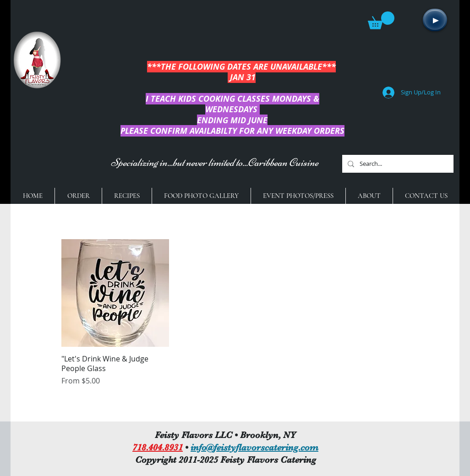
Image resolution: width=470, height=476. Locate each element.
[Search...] (397, 164)
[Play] (435, 20)
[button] (381, 20)
